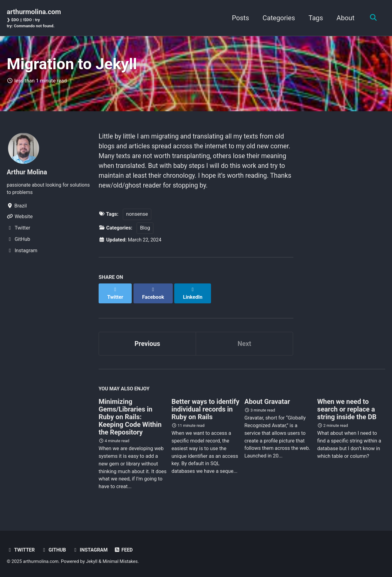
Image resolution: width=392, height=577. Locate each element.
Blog (145, 232)
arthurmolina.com (34, 19)
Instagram (92, 549)
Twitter (21, 549)
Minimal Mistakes (122, 560)
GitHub (55, 549)
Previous (147, 341)
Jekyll (93, 560)
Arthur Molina (28, 174)
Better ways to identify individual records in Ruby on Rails (205, 408)
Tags (314, 18)
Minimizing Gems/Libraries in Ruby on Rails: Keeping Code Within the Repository (130, 416)
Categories (277, 18)
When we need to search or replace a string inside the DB (347, 408)
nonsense (137, 218)
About (344, 18)
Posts (239, 18)
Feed (126, 549)
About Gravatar (267, 400)
